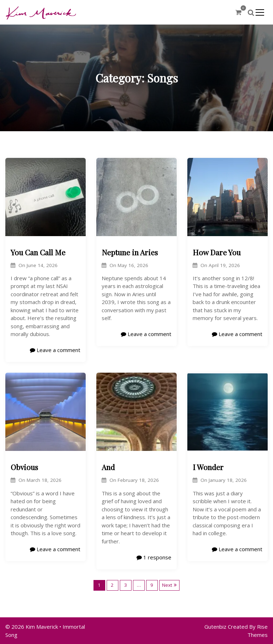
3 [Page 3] (125, 585)
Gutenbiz (216, 627)
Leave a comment (55, 350)
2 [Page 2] (112, 585)
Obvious (24, 467)
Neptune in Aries (130, 252)
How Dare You (217, 252)
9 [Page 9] (152, 585)
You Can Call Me (38, 252)
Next (167, 585)
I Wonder (208, 467)
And (108, 467)
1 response (154, 557)
